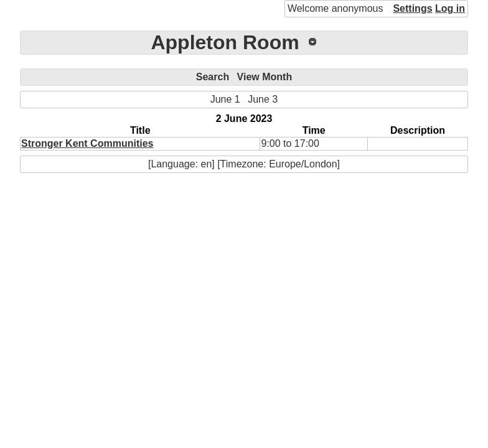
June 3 (263, 99)
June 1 (225, 99)
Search (213, 77)
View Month (265, 77)
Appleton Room (225, 42)
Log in (450, 8)
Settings (412, 8)
